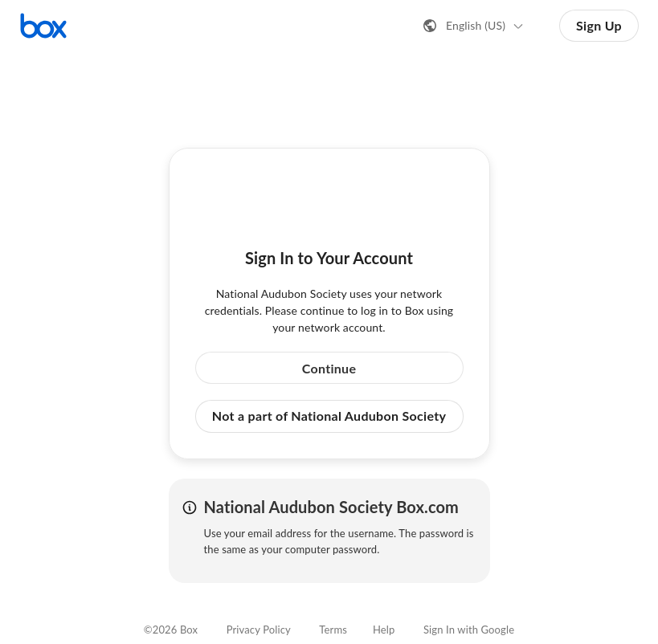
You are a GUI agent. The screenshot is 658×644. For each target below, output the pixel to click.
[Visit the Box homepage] (43, 26)
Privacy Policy (259, 630)
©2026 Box (171, 630)
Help (384, 630)
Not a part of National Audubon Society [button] (329, 416)
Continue (329, 368)
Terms (333, 630)
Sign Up (599, 25)
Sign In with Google (469, 630)
